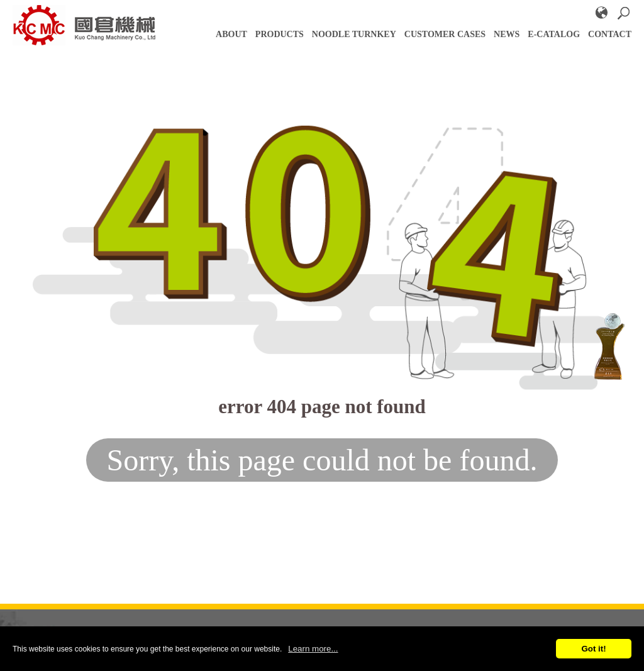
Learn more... (313, 649)
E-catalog (554, 34)
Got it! (593, 649)
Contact (610, 34)
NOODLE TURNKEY (354, 34)
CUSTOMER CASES (445, 34)
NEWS (507, 34)
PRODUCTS (280, 34)
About (231, 34)
